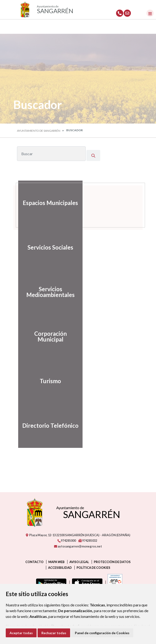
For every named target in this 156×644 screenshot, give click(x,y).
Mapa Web (56, 562)
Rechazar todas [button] (54, 633)
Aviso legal (79, 562)
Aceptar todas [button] (21, 633)
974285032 (88, 541)
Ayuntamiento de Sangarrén (39, 131)
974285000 (67, 541)
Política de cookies (93, 568)
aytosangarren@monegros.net (78, 546)
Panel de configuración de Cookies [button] (102, 633)
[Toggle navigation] (150, 13)
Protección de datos (112, 562)
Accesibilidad (60, 568)
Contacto (34, 562)
